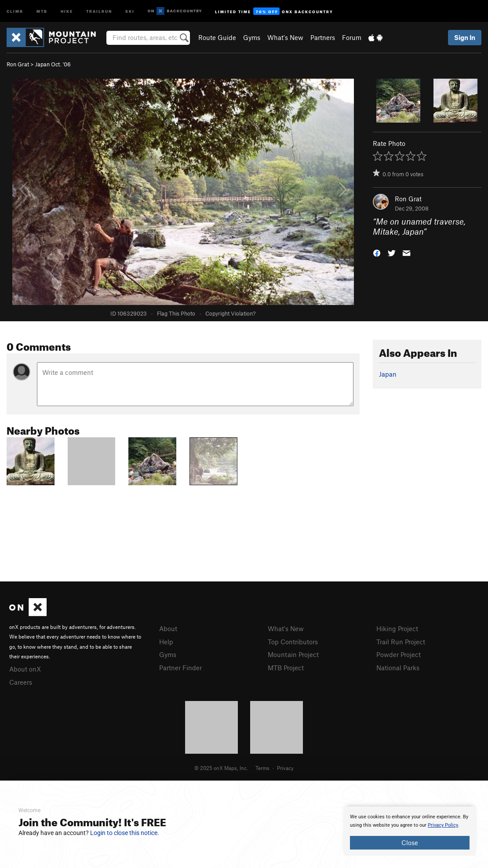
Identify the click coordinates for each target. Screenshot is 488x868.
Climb (15, 11)
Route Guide (217, 37)
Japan (388, 374)
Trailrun (99, 11)
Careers (21, 682)
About (168, 628)
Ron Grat (18, 64)
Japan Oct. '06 (53, 64)
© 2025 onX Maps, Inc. (221, 768)
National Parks (398, 668)
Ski (130, 11)
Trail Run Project (401, 642)
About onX (25, 669)
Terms (262, 768)
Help (166, 642)
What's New (285, 37)
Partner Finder (180, 668)
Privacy (285, 768)
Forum (352, 37)
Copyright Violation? (230, 313)
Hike (67, 11)
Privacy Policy (443, 825)
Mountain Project (293, 654)
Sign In (465, 37)
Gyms (252, 37)
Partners (323, 37)
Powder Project (399, 654)
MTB (42, 11)
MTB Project (286, 668)
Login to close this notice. (125, 833)
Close (410, 843)
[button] (377, 252)
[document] (410, 831)
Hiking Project (397, 628)
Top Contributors (293, 642)
